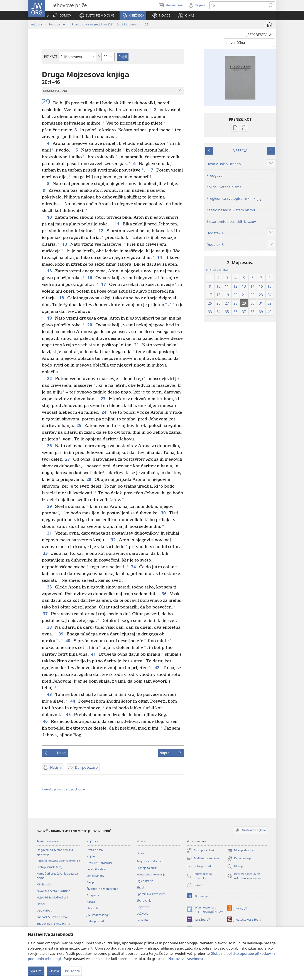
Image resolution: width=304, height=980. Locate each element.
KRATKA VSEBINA (217, 270)
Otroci (41, 904)
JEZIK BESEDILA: (259, 35)
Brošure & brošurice (100, 863)
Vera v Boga (44, 910)
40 (68, 641)
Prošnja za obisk (147, 868)
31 (50, 533)
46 (46, 721)
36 (165, 594)
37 (46, 614)
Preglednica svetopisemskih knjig (234, 198)
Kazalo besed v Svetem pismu (231, 210)
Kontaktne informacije (151, 874)
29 (47, 102)
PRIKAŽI (50, 57)
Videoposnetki (96, 921)
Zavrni (54, 971)
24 (104, 412)
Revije (90, 882)
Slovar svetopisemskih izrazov (231, 222)
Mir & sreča (44, 884)
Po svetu (142, 920)
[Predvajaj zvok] (270, 25)
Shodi (140, 887)
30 (164, 513)
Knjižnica (36, 24)
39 (62, 634)
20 (90, 325)
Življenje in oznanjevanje (102, 889)
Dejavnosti (143, 907)
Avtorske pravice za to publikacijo (63, 789)
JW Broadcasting (98, 915)
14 (160, 257)
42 (158, 667)
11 (117, 224)
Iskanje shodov (240, 850)
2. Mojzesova (130, 24)
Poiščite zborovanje (203, 858)
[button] (96, 15)
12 (101, 231)
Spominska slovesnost (151, 894)
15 (50, 271)
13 (65, 244)
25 (79, 425)
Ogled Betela (145, 881)
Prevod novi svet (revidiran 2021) (93, 24)
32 (114, 540)
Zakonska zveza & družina (53, 891)
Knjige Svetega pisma (224, 187)
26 (50, 446)
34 (134, 567)
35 (50, 587)
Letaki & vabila (96, 869)
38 (50, 627)
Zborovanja (144, 900)
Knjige (91, 856)
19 (50, 318)
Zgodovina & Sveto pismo (53, 923)
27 (68, 459)
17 (104, 284)
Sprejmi (36, 971)
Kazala (91, 902)
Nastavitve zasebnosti (186, 959)
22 (50, 378)
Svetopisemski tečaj (49, 867)
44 (73, 701)
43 (50, 694)
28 (89, 479)
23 (104, 399)
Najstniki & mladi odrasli (52, 897)
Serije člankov (95, 876)
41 (94, 654)
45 (69, 714)
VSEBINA (240, 151)
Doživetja (143, 913)
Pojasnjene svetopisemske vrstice (58, 861)
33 (46, 553)
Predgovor (215, 175)
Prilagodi (72, 971)
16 (90, 277)
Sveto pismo (57, 24)
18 (62, 298)
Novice (141, 841)
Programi (93, 895)
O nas (140, 853)
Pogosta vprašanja (149, 861)
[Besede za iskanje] (238, 5)
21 (137, 345)
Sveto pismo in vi (48, 841)
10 (50, 217)
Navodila (92, 908)
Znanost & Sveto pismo (52, 917)
